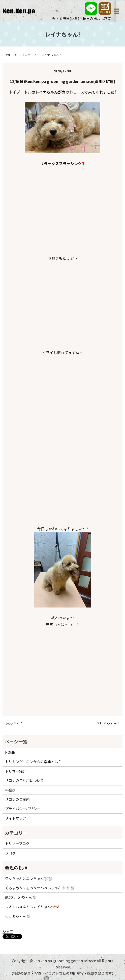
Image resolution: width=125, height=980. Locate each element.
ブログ (26, 55)
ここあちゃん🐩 (18, 916)
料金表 (10, 790)
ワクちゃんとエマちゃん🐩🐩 (29, 878)
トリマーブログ (17, 844)
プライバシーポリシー (23, 809)
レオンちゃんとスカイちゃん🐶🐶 (32, 907)
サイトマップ (16, 818)
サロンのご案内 (17, 799)
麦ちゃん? (14, 723)
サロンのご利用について (24, 780)
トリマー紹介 (16, 771)
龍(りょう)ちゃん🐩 (21, 897)
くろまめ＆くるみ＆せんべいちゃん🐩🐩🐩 (40, 888)
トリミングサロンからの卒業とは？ (33, 762)
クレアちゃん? (107, 723)
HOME (7, 55)
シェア (8, 931)
